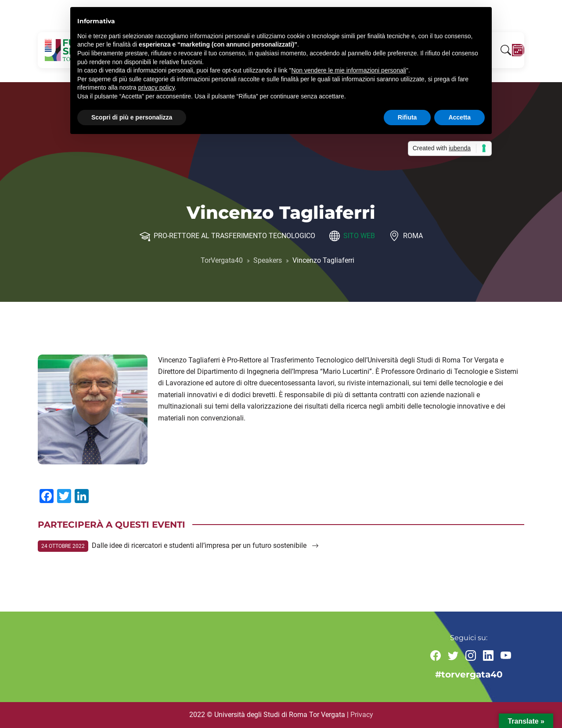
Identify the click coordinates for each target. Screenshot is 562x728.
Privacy (362, 715)
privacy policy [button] (157, 87)
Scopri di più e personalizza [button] (132, 117)
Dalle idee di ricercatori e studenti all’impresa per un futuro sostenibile (205, 545)
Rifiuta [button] (407, 117)
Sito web (359, 236)
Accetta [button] (459, 117)
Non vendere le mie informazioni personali (348, 70)
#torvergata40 (469, 674)
